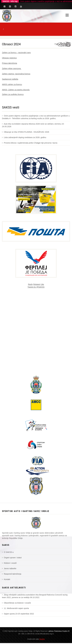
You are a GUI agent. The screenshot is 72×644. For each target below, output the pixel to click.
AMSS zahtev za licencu (12, 84)
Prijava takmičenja (10, 63)
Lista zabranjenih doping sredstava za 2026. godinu (24, 137)
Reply (30, 284)
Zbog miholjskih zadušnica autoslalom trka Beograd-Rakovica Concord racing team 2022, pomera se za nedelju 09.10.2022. (35, 596)
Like (42, 284)
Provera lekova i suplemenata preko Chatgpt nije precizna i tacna (30, 143)
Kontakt (6, 579)
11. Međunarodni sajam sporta (15, 608)
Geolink (42, 639)
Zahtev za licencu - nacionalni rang (16, 53)
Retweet (37, 284)
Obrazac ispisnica (9, 58)
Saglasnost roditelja (10, 79)
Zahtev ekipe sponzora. (12, 69)
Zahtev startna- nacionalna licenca (16, 74)
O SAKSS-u (8, 552)
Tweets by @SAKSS (36, 287)
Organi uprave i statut (12, 558)
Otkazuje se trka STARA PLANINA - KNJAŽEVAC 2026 (26, 132)
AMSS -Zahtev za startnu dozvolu (16, 90)
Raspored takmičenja (12, 574)
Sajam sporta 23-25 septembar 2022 (18, 614)
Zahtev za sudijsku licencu (13, 94)
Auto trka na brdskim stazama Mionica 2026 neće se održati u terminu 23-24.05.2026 (33, 125)
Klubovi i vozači (9, 563)
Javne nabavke (9, 568)
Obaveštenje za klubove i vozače (16, 603)
